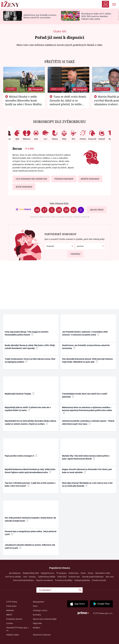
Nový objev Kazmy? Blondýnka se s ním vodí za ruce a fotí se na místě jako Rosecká (87, 484)
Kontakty (37, 615)
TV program (61, 573)
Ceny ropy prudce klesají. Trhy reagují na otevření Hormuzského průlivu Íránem (27, 333)
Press (35, 606)
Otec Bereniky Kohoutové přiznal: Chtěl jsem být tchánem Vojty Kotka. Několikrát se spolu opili (87, 360)
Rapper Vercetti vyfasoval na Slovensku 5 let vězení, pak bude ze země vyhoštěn (87, 471)
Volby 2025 (62, 577)
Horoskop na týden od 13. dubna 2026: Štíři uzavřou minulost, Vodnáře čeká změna (96, 16)
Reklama (10, 610)
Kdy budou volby (103, 573)
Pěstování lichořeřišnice (23, 580)
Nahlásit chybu (13, 635)
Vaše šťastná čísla (59, 203)
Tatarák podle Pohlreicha (93, 577)
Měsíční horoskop (90, 179)
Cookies (10, 623)
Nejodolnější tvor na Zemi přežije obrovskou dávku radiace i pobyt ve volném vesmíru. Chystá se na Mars (30, 422)
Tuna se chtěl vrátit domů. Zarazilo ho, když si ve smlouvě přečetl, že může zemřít (68, 102)
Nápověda (37, 623)
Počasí (91, 573)
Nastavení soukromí (42, 635)
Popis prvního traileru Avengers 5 (21, 456)
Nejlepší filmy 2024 (31, 573)
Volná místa (11, 606)
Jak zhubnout (15, 573)
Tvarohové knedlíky (64, 580)
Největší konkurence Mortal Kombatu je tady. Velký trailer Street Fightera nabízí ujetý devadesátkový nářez (30, 471)
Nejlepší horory (47, 573)
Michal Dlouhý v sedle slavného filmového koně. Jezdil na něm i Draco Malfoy (24, 100)
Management (39, 602)
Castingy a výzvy (40, 610)
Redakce (37, 628)
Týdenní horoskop (64, 179)
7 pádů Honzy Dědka (46, 577)
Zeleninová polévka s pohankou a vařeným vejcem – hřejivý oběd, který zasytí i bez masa (88, 422)
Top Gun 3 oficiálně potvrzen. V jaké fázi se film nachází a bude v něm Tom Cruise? (30, 484)
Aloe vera (110, 577)
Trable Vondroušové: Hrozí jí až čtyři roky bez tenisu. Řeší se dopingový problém (30, 360)
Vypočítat (74, 253)
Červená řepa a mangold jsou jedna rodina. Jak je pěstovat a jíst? (31, 533)
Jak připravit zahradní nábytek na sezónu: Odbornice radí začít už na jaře (30, 546)
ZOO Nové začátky (13, 577)
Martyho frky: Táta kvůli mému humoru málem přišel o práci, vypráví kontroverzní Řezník (86, 457)
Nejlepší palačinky (82, 580)
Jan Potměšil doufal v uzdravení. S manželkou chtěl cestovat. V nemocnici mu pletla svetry (85, 333)
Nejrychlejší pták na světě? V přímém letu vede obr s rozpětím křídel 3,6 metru (28, 409)
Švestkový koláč (99, 580)
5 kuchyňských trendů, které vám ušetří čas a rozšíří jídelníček (85, 395)
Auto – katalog (29, 577)
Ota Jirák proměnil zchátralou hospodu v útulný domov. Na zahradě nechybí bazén (30, 519)
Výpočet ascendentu (44, 580)
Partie (83, 573)
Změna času (74, 573)
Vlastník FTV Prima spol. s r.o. (17, 629)
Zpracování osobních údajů (45, 619)
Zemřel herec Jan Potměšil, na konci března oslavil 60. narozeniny (40, 16)
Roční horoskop (24, 187)
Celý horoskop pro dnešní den (31, 179)
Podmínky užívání (14, 619)
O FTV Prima (12, 602)
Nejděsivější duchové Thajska (20, 394)
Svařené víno (74, 577)
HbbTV (9, 615)
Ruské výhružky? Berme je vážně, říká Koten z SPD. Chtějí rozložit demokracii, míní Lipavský (30, 347)
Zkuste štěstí (97, 210)
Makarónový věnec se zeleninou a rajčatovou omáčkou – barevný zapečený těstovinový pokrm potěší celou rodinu (87, 410)
